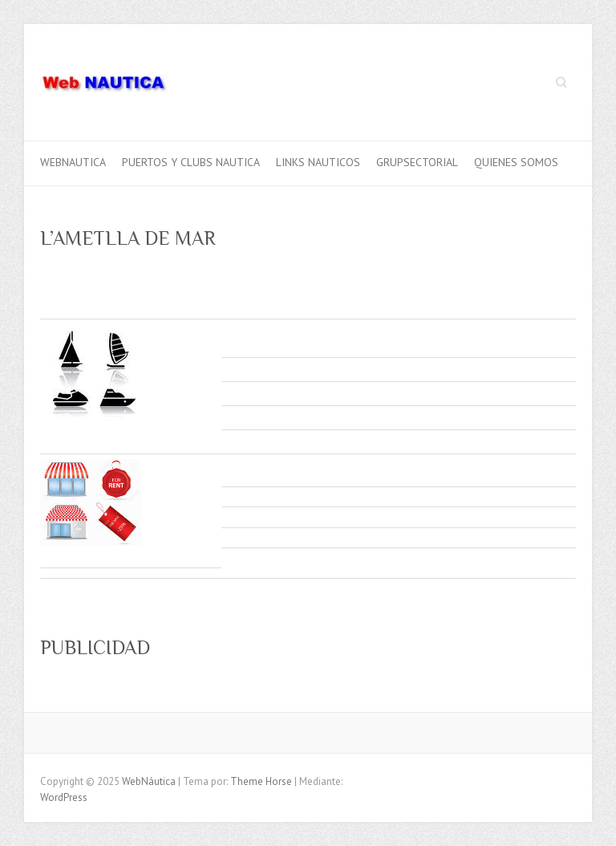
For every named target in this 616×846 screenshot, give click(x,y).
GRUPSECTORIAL (417, 162)
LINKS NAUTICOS (318, 162)
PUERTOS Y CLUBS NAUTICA (191, 162)
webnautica (73, 162)
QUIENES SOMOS (516, 162)
